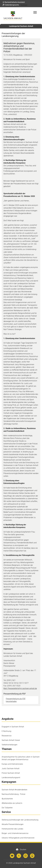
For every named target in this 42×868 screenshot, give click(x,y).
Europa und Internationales (12, 764)
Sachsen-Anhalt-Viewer (11, 740)
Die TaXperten (7, 808)
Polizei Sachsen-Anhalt (11, 773)
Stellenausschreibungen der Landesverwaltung (20, 820)
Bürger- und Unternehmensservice (15, 833)
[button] (14, 2)
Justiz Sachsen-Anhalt (11, 769)
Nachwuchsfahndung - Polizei (13, 794)
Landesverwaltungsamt (11, 778)
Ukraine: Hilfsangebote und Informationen (18, 838)
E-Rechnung (6, 731)
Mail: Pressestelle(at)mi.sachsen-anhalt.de (20, 688)
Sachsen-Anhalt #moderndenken (15, 790)
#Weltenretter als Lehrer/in (12, 803)
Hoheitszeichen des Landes (12, 829)
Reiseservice (7, 736)
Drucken (21, 850)
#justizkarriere (7, 799)
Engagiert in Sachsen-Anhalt (13, 727)
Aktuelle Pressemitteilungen (13, 824)
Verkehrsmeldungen (10, 745)
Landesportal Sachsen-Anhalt (21, 26)
